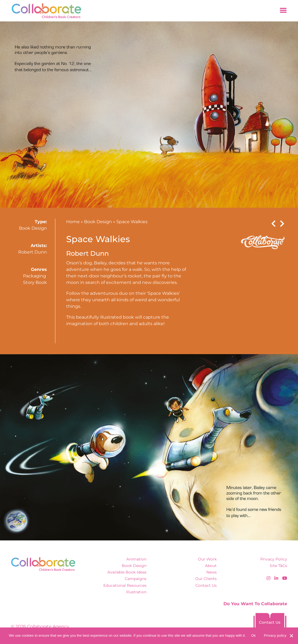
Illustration (136, 592)
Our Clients (206, 579)
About (211, 566)
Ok (253, 635)
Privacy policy (275, 635)
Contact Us (206, 585)
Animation (136, 559)
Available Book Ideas (127, 572)
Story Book (35, 282)
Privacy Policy (274, 559)
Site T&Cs (278, 566)
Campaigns (136, 579)
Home (73, 222)
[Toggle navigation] (283, 11)
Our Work (207, 559)
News (212, 572)
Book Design (33, 228)
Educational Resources (125, 585)
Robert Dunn (33, 252)
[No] (291, 636)
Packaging (35, 276)
